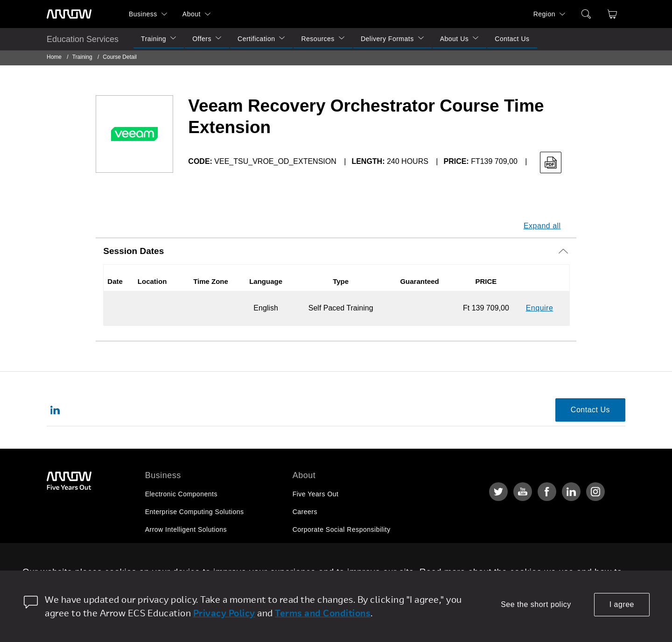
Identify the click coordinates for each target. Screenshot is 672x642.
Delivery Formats (387, 39)
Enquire (540, 308)
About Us (455, 39)
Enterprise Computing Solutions (195, 512)
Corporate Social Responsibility (342, 529)
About (192, 14)
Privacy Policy (224, 613)
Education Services (83, 39)
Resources (318, 39)
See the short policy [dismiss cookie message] (536, 604)
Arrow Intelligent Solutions (186, 529)
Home (54, 57)
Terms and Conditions (323, 613)
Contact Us (512, 39)
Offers (202, 39)
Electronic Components (181, 494)
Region (544, 14)
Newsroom (309, 565)
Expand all (542, 226)
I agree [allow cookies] (622, 604)
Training (154, 39)
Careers (305, 512)
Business (143, 14)
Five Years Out (316, 494)
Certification (256, 39)
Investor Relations (321, 547)
